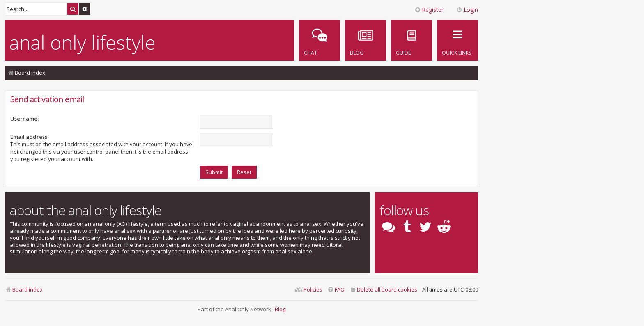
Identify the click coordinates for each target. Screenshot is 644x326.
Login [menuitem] (467, 10)
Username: (24, 119)
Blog (280, 309)
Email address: (29, 137)
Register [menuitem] (429, 10)
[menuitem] (412, 40)
